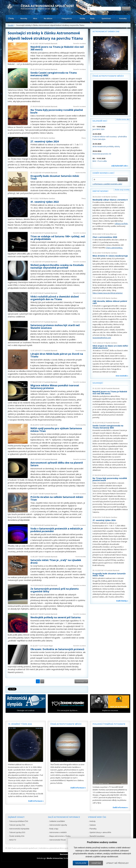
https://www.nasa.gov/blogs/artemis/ (108, 293)
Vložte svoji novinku (122, 190)
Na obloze (48, 18)
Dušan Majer (48, 646)
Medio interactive (55, 858)
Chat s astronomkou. (114, 248)
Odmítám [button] (96, 863)
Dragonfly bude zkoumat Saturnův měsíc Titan (55, 177)
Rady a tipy (54, 829)
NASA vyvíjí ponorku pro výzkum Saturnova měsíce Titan (56, 430)
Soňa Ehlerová (111, 234)
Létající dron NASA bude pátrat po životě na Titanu (57, 355)
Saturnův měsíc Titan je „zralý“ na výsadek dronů (56, 561)
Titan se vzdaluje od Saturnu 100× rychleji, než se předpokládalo (58, 238)
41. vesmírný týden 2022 (45, 202)
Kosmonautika (81, 173)
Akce (35, 18)
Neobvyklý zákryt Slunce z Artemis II (110, 200)
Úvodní (11, 25)
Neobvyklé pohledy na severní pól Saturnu (56, 617)
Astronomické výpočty (58, 825)
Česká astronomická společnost (24, 848)
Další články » (122, 601)
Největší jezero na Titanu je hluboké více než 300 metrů (57, 48)
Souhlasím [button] (81, 863)
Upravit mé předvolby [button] (117, 863)
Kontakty (123, 18)
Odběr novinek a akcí (103, 173)
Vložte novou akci (123, 119)
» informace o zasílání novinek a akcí (107, 184)
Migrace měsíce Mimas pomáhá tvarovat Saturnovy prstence (55, 387)
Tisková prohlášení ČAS (19, 821)
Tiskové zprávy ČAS (17, 825)
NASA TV (13, 840)
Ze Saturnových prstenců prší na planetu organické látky (55, 590)
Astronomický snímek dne (106, 31)
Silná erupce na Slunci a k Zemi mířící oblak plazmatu (110, 347)
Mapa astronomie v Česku (60, 836)
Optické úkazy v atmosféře (100, 832)
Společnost (106, 18)
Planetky (93, 829)
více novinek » (122, 376)
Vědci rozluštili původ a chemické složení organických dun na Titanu (55, 298)
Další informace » (36, 801)
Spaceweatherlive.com (102, 338)
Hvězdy (93, 821)
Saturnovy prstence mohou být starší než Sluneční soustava (55, 326)
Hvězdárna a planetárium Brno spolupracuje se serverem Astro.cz (66, 848)
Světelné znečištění (57, 821)
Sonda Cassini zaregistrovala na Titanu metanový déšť (54, 74)
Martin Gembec (49, 138)
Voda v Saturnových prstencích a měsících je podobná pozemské (57, 530)
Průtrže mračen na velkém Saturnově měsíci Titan (57, 498)
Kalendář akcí (100, 121)
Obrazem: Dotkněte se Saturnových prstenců (57, 649)
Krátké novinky (100, 191)
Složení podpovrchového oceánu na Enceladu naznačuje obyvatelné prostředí (57, 266)
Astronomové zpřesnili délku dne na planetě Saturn (57, 464)
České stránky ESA (17, 836)
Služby (82, 18)
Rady (92, 18)
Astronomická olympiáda (19, 829)
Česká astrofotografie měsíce (108, 76)
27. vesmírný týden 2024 (45, 141)
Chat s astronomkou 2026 (105, 237)
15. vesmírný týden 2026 (20, 724)
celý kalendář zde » (120, 166)
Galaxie (93, 825)
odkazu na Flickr (121, 223)
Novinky (24, 18)
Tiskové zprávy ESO (17, 832)
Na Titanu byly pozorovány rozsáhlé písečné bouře (57, 111)
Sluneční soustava (79, 43)
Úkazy (84, 138)
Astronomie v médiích (58, 832)
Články (11, 18)
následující (80, 681)
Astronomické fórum (58, 840)
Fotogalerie (67, 18)
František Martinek (50, 44)
